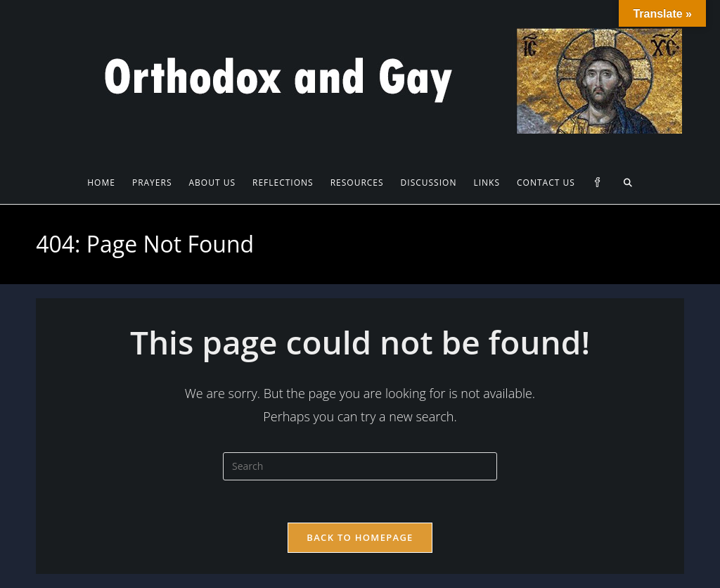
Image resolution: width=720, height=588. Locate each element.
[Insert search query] (360, 466)
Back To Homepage (360, 537)
